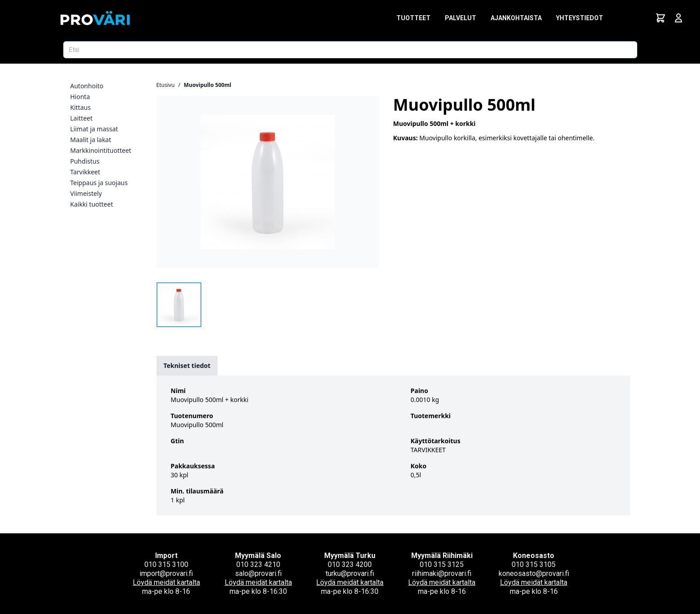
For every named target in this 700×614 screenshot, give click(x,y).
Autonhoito (87, 86)
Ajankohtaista (516, 18)
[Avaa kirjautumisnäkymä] (678, 18)
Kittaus (81, 107)
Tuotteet (413, 18)
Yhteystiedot (580, 18)
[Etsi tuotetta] (350, 50)
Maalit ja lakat (91, 140)
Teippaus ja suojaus (99, 183)
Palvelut (461, 18)
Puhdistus (85, 161)
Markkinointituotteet (101, 150)
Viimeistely (86, 193)
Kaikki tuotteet (92, 204)
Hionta (80, 97)
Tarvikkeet (85, 172)
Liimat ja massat (94, 129)
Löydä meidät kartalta (166, 582)
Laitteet (82, 118)
